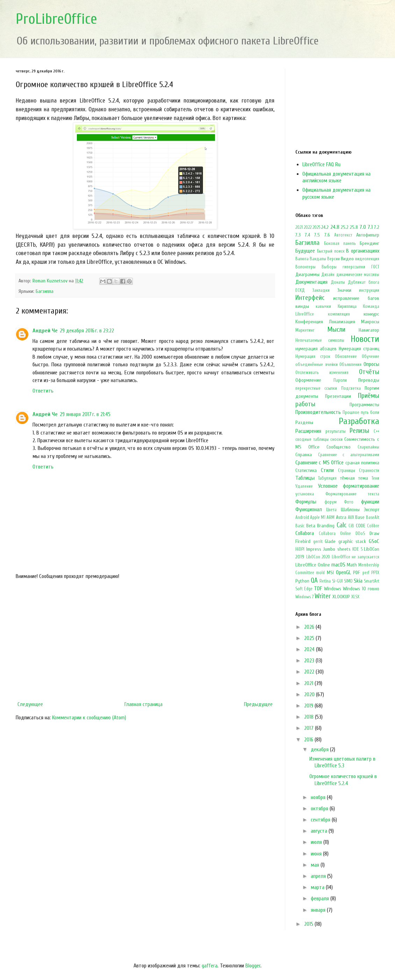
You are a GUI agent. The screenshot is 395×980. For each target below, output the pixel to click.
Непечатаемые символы (320, 340)
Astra (341, 517)
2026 (310, 627)
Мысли (336, 330)
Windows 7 (304, 597)
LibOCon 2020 (318, 557)
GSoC (374, 541)
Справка (304, 455)
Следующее (30, 704)
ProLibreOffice (56, 19)
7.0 (363, 227)
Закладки (321, 290)
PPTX (375, 573)
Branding (326, 526)
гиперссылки (354, 267)
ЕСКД (300, 290)
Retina (325, 581)
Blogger (253, 966)
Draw (374, 533)
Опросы (371, 364)
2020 (310, 695)
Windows (333, 589)
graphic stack (352, 541)
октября (320, 809)
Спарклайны (368, 447)
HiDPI (300, 549)
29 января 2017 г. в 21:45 (85, 414)
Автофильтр (368, 235)
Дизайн (328, 275)
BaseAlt (373, 517)
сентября (321, 820)
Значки (344, 290)
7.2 (377, 227)
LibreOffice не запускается (355, 557)
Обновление (346, 357)
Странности (369, 471)
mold (320, 573)
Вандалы (318, 259)
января (319, 910)
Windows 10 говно (361, 589)
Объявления (350, 365)
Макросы (370, 322)
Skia (358, 581)
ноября (319, 797)
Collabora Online (335, 534)
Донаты (338, 282)
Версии (333, 259)
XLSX (355, 597)
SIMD (348, 581)
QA (314, 580)
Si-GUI (337, 581)
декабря (320, 749)
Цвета (331, 510)
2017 (310, 728)
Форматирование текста (353, 494)
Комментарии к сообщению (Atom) (89, 718)
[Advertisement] (145, 640)
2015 (309, 924)
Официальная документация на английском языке (336, 177)
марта (318, 887)
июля (317, 842)
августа (320, 831)
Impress (314, 549)
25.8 (354, 227)
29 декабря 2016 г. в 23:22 (87, 331)
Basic (300, 526)
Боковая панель (340, 244)
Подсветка (351, 388)
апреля (319, 876)
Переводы (369, 380)
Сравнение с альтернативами (349, 455)
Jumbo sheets (337, 549)
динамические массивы (358, 275)
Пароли (340, 380)
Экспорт (372, 510)
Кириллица (347, 306)
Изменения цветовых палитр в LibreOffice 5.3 (342, 762)
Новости (365, 339)
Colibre (373, 526)
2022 (308, 227)
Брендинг (369, 243)
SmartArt (372, 581)
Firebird (303, 541)
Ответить (43, 391)
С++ (376, 431)
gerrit (318, 542)
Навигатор (369, 330)
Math (352, 565)
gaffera (210, 966)
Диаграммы (307, 274)
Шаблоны (350, 510)
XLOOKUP (341, 597)
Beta (311, 526)
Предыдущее (258, 704)
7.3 (298, 235)
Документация (311, 282)
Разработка (359, 421)
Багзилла (45, 291)
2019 (309, 706)
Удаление (304, 486)
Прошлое (351, 413)
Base (360, 517)
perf (366, 573)
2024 (310, 649)
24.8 (335, 227)
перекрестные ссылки (316, 388)
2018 (310, 717)
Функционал (309, 509)
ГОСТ (375, 267)
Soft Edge (304, 589)
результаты (336, 431)
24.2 (325, 227)
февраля (321, 898)
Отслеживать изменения (322, 373)
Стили (327, 470)
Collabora (305, 533)
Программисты (364, 405)
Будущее (305, 251)
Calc (342, 525)
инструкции (369, 290)
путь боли (370, 413)
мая (316, 865)
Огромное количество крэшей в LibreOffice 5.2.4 (343, 780)
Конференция (309, 322)
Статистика (306, 470)
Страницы (347, 471)
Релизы (359, 431)
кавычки (323, 306)
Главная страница (143, 704)
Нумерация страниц (359, 349)
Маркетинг (305, 330)
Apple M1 (318, 517)
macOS (338, 565)
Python (302, 581)
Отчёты (369, 372)
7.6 (327, 235)
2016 (309, 740)
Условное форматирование (349, 486)
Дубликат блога (364, 282)
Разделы (304, 422)
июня (317, 854)
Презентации (338, 396)
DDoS (360, 534)
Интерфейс (310, 298)
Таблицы (305, 478)
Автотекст (343, 235)
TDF (318, 588)
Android (302, 517)
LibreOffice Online (313, 565)
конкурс (371, 314)
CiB (351, 526)
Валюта (302, 259)
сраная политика (362, 463)
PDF (357, 573)
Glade (330, 541)
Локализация (342, 322)
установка (305, 494)
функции (370, 502)
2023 (310, 661)
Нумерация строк (313, 357)
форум (331, 502)
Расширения (308, 431)
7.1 (370, 227)
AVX (351, 517)
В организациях (363, 251)
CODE (361, 526)
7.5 (317, 235)
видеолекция (367, 259)
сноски (336, 439)
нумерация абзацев (316, 349)
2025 (316, 227)
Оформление (308, 380)
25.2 (345, 227)
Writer (323, 596)
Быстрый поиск (331, 251)
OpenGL (343, 572)
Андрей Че (45, 331)
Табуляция (327, 478)
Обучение (371, 357)
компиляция (339, 314)
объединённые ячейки (317, 365)
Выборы (329, 267)
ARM (331, 517)
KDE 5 (357, 549)
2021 (299, 227)
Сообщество (339, 447)
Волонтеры (306, 267)
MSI (330, 573)
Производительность (318, 412)
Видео (347, 259)
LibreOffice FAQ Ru (321, 164)
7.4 (307, 235)
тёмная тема (354, 478)
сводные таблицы (312, 439)
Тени (375, 478)
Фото (349, 502)
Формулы (306, 502)
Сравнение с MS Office (319, 463)
